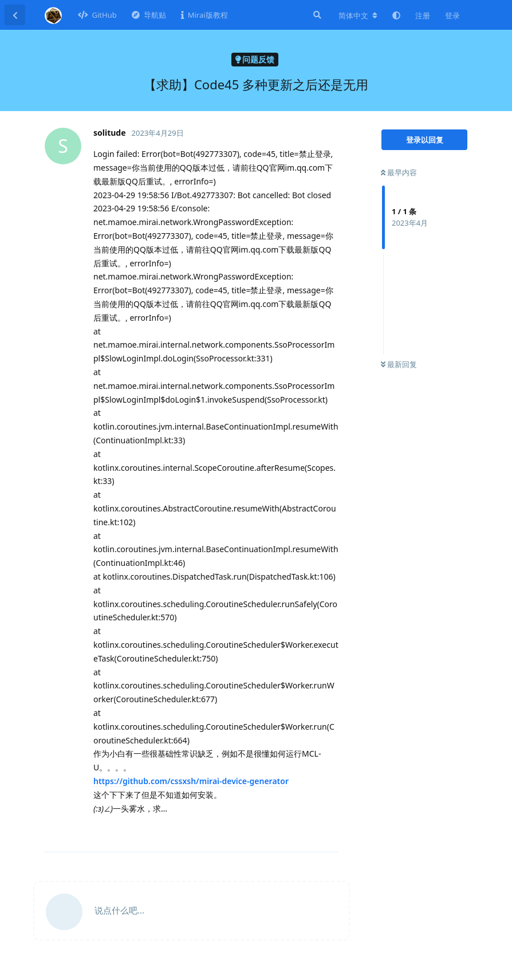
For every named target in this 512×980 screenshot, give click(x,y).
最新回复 (399, 364)
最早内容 (399, 172)
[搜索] (316, 15)
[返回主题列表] (15, 15)
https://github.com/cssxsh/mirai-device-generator (191, 781)
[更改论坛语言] (358, 15)
